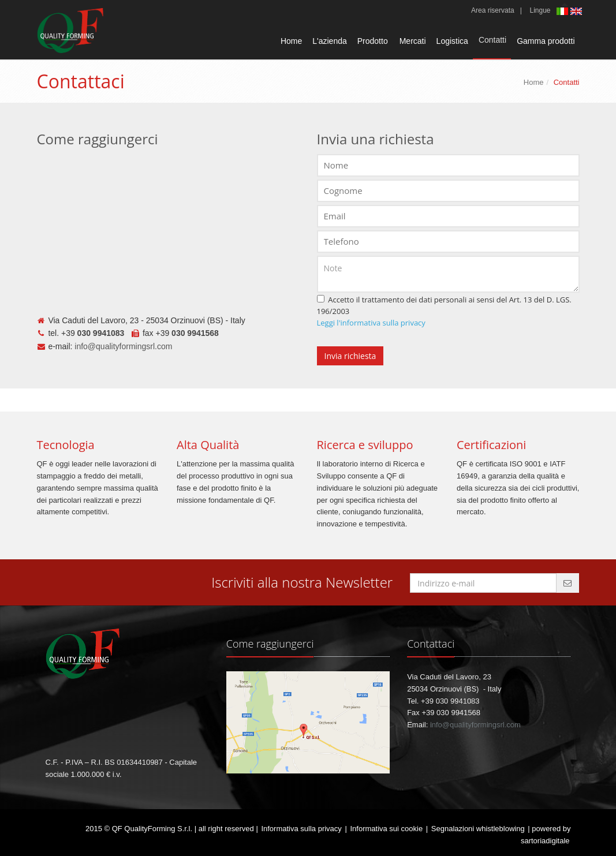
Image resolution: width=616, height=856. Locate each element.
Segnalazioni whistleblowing (478, 829)
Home (291, 41)
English (577, 11)
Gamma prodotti (546, 41)
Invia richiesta (350, 356)
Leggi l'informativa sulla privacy (371, 323)
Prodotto (373, 41)
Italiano (563, 12)
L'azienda (330, 41)
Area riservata (493, 10)
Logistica (452, 41)
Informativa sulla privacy (301, 829)
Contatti (492, 40)
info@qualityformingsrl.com (123, 346)
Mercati (413, 41)
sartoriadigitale (545, 841)
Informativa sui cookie (386, 829)
